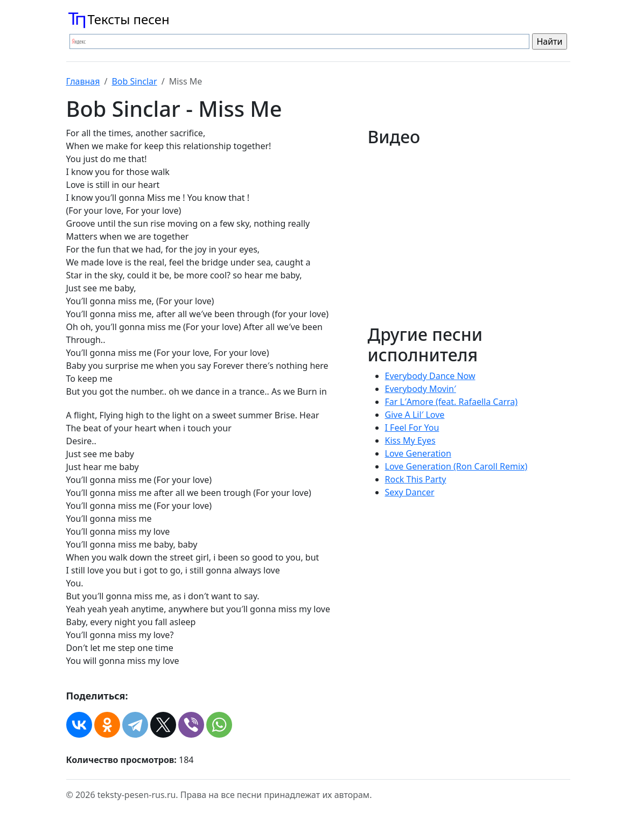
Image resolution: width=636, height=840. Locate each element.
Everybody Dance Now (430, 376)
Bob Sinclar (134, 81)
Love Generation (418, 453)
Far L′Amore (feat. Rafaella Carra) (452, 402)
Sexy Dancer (410, 492)
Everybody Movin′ (421, 389)
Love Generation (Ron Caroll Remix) (456, 466)
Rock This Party (416, 479)
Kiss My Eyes (410, 440)
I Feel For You (412, 428)
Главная (83, 81)
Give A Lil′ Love (415, 415)
